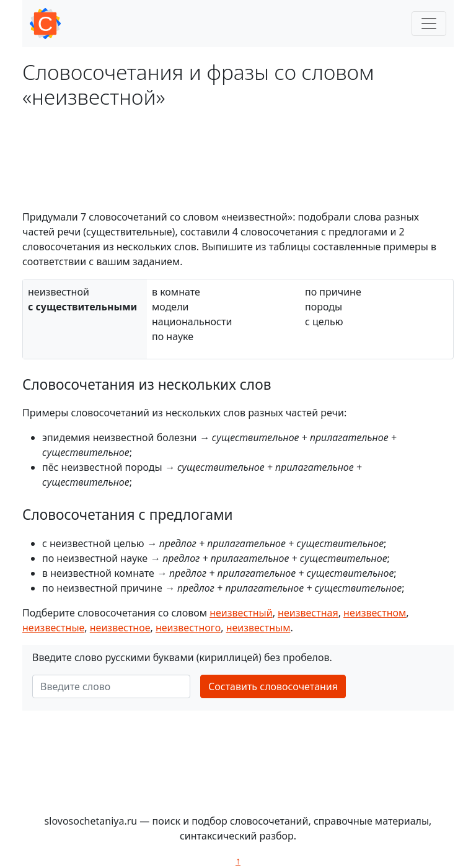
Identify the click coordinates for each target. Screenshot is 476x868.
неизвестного (188, 628)
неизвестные (53, 628)
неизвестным (258, 628)
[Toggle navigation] (429, 24)
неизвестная (308, 613)
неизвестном (375, 613)
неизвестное (120, 628)
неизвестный (241, 613)
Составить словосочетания (273, 686)
